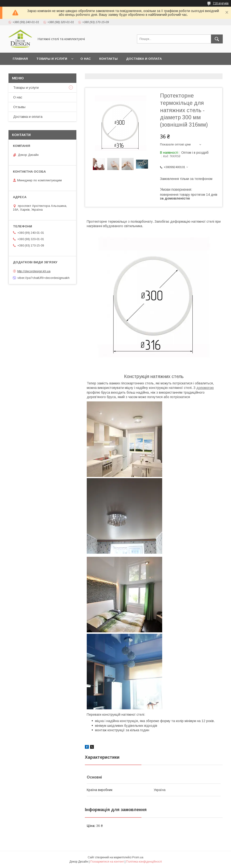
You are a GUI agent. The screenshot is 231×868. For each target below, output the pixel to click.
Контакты (108, 59)
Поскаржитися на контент (107, 862)
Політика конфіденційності (144, 862)
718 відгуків (221, 3)
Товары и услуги (52, 59)
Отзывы (19, 107)
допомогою (205, 388)
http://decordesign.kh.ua (34, 271)
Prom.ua (138, 857)
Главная (20, 59)
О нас (86, 59)
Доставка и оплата (144, 59)
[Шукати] (217, 39)
